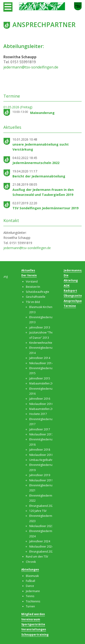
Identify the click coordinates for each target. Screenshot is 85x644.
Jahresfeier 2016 (40, 399)
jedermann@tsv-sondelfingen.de (31, 67)
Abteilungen (30, 569)
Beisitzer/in (33, 287)
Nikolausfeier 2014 (41, 363)
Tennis (30, 596)
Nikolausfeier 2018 (41, 455)
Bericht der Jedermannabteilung (39, 176)
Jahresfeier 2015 (40, 378)
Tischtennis (33, 601)
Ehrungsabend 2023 (42, 506)
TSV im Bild (33, 302)
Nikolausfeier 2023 (41, 526)
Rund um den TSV (37, 557)
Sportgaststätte (33, 624)
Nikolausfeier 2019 (41, 480)
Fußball (30, 581)
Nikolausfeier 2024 (41, 547)
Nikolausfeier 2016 (41, 404)
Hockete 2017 (38, 414)
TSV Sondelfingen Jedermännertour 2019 (45, 208)
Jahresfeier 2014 (40, 358)
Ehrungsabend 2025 (42, 552)
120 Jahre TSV (38, 511)
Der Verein (29, 275)
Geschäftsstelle (36, 297)
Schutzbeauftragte (38, 292)
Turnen (30, 606)
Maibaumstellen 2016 (43, 383)
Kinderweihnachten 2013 (45, 343)
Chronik (31, 562)
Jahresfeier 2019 (40, 475)
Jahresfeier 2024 (40, 541)
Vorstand (32, 282)
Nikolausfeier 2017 (41, 434)
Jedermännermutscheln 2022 (36, 163)
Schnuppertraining (35, 635)
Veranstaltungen (34, 629)
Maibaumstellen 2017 (43, 409)
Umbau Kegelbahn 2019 (45, 460)
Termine (70, 306)
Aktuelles (28, 270)
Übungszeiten (74, 296)
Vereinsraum (31, 619)
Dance (30, 586)
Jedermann (33, 591)
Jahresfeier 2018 (40, 450)
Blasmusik (32, 576)
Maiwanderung (42, 113)
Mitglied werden (33, 614)
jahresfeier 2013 (40, 327)
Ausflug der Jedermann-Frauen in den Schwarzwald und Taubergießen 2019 (43, 192)
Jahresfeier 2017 (40, 429)
